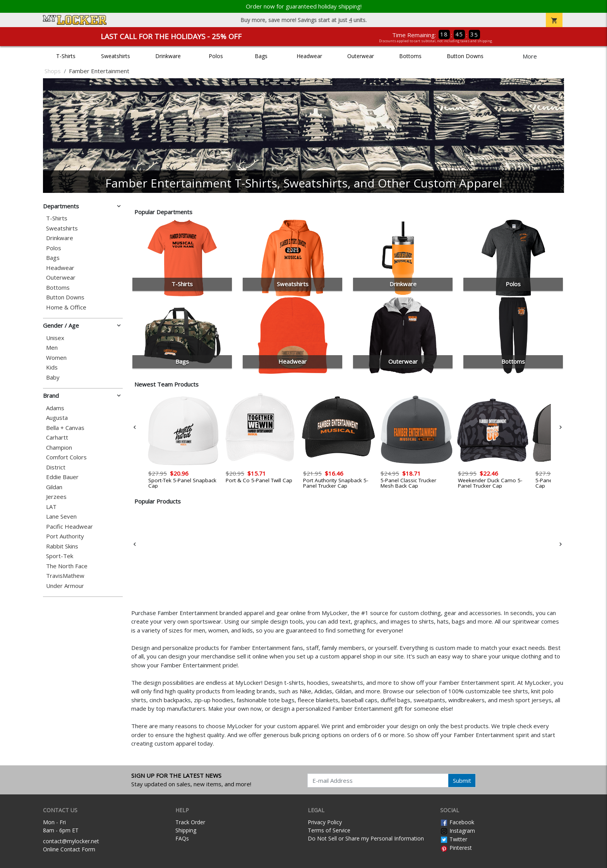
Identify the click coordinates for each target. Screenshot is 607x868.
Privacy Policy (325, 822)
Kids (52, 367)
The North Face (67, 566)
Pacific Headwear (69, 527)
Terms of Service (329, 830)
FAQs (182, 838)
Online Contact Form (69, 849)
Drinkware (168, 56)
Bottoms (410, 56)
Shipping (186, 830)
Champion (59, 448)
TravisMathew (65, 576)
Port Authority (65, 536)
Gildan (54, 487)
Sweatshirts (116, 56)
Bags (261, 56)
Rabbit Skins (62, 546)
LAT (51, 507)
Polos (216, 56)
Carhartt (57, 437)
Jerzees (56, 497)
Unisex (55, 338)
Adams (55, 408)
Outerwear (361, 56)
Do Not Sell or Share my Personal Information (366, 838)
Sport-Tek (60, 556)
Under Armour (65, 586)
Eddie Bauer (62, 477)
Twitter (454, 839)
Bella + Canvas (65, 428)
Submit (462, 780)
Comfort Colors (66, 457)
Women (56, 358)
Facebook (457, 822)
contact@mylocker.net (71, 841)
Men (52, 348)
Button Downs (465, 56)
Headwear (309, 56)
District (56, 467)
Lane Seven (61, 517)
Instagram (458, 831)
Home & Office (66, 307)
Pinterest (456, 848)
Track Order (190, 822)
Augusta (57, 418)
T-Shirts (66, 56)
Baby (53, 377)
